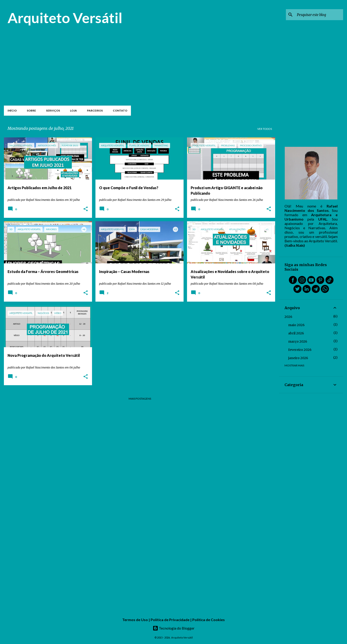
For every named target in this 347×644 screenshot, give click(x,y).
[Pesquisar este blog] (319, 15)
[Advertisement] (140, 69)
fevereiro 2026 (300, 350)
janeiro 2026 (298, 358)
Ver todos (265, 129)
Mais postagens (140, 399)
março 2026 (298, 341)
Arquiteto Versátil (65, 18)
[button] (86, 209)
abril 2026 (296, 333)
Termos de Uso (135, 620)
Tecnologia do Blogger (174, 628)
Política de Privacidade (170, 620)
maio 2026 (296, 325)
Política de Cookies (209, 620)
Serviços (53, 111)
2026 (288, 317)
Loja (73, 111)
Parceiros (95, 111)
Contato (120, 111)
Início (12, 111)
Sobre (31, 111)
